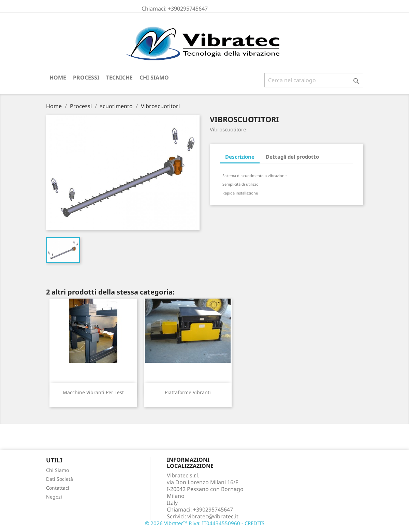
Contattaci (58, 488)
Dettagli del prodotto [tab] (292, 157)
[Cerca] (314, 80)
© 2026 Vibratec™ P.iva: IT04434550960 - (195, 523)
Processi (86, 77)
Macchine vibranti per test (93, 392)
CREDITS (254, 523)
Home (58, 77)
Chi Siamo (154, 77)
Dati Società (60, 479)
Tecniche (119, 77)
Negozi (54, 497)
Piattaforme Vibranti (188, 392)
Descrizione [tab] (240, 157)
